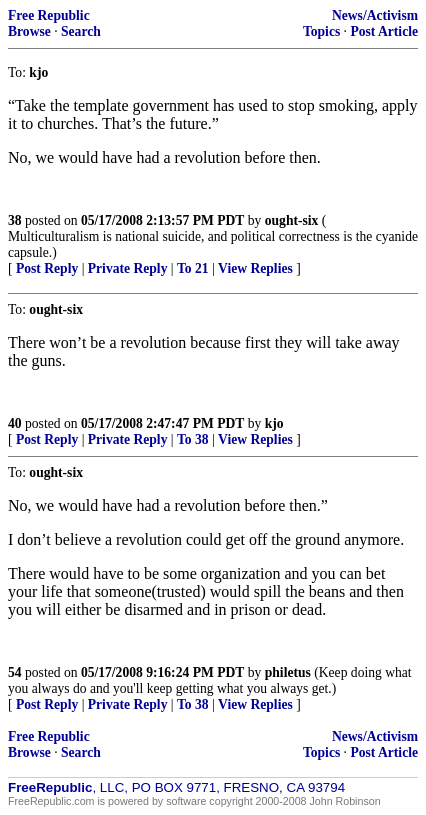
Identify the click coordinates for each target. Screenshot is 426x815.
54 (15, 672)
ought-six (292, 220)
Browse (29, 31)
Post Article (384, 31)
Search (81, 31)
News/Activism (375, 15)
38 (15, 220)
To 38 (193, 439)
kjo (274, 423)
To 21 (193, 268)
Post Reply (47, 268)
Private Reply (128, 268)
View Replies (255, 268)
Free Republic (49, 15)
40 (15, 423)
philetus (288, 672)
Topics (321, 31)
